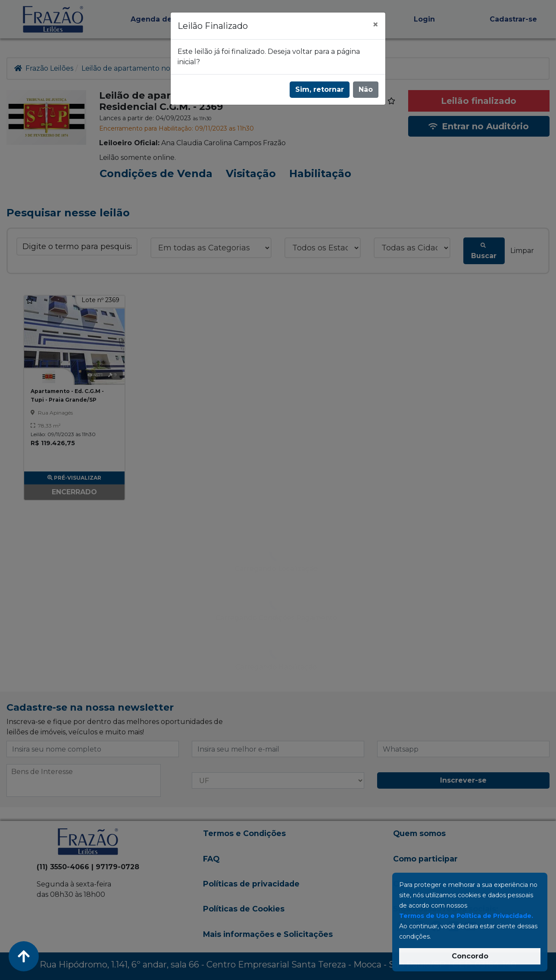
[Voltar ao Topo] (24, 956)
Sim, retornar (320, 89)
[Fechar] (375, 25)
